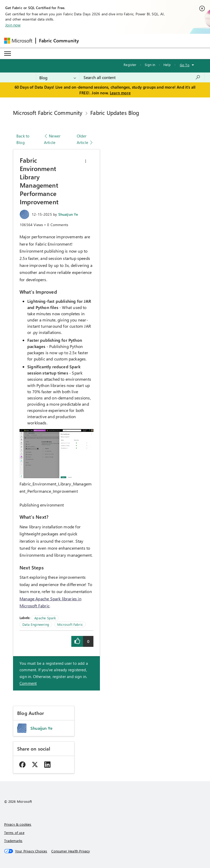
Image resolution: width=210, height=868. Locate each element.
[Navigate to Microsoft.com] (18, 41)
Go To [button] (185, 65)
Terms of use (14, 833)
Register (130, 65)
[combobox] (142, 77)
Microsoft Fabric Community (48, 113)
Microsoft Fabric (70, 624)
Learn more (120, 93)
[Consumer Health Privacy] (71, 851)
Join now (13, 25)
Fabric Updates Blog (115, 113)
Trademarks (13, 841)
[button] (86, 161)
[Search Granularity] (58, 77)
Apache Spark (45, 618)
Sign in (150, 65)
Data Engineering (36, 624)
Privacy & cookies (18, 824)
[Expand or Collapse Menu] (8, 54)
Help (167, 65)
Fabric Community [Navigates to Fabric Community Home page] (59, 41)
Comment (28, 683)
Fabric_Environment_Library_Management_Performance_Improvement (56, 487)
